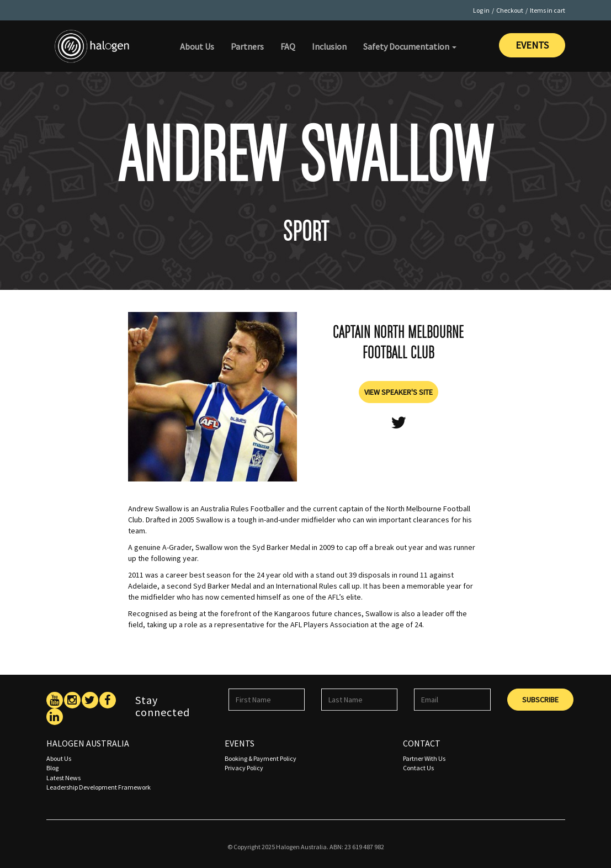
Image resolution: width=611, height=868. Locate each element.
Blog (52, 768)
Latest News (63, 778)
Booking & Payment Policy (261, 758)
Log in (481, 10)
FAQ (288, 46)
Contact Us (418, 768)
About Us (197, 46)
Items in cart (548, 10)
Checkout (510, 10)
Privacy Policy (244, 768)
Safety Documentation (410, 46)
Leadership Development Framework (99, 787)
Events (532, 45)
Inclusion (329, 46)
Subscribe (540, 700)
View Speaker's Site (399, 392)
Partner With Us (424, 758)
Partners (247, 46)
